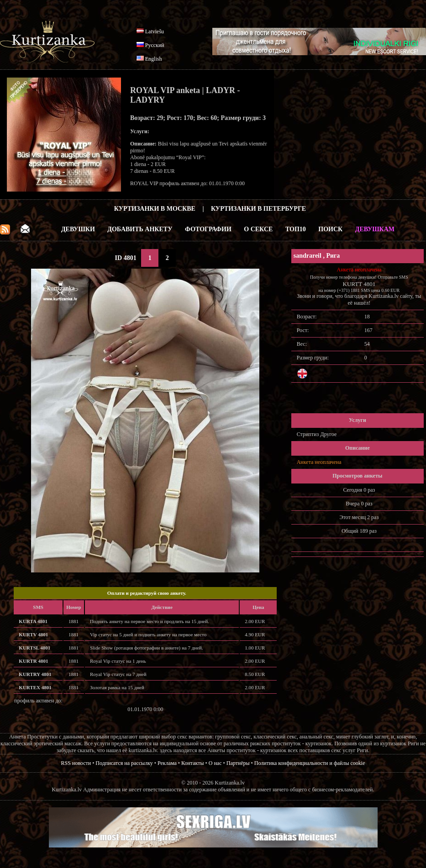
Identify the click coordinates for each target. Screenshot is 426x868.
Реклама (167, 763)
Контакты (193, 763)
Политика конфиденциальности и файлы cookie (310, 763)
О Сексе (258, 229)
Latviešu (155, 31)
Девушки (78, 229)
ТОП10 (296, 229)
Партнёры (238, 763)
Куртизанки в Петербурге (258, 209)
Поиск (330, 229)
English (154, 59)
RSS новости (76, 763)
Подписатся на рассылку (124, 763)
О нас (215, 763)
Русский (155, 45)
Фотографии (208, 229)
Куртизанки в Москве (155, 209)
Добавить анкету (140, 229)
